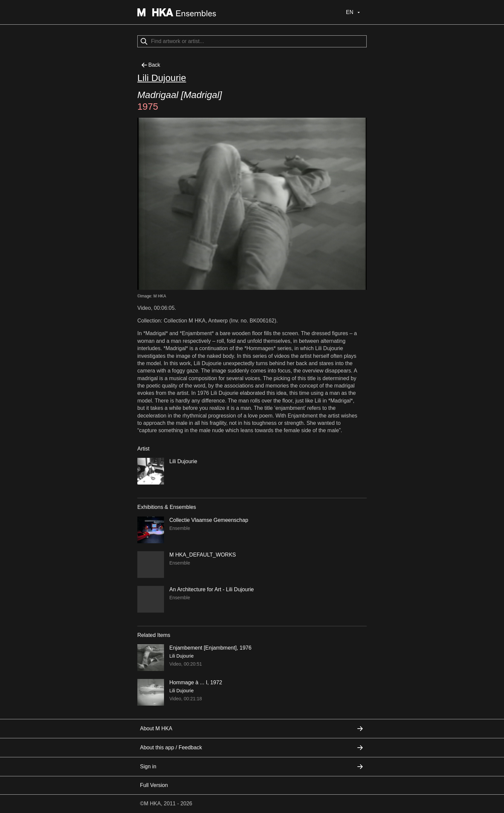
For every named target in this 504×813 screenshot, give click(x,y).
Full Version (154, 785)
